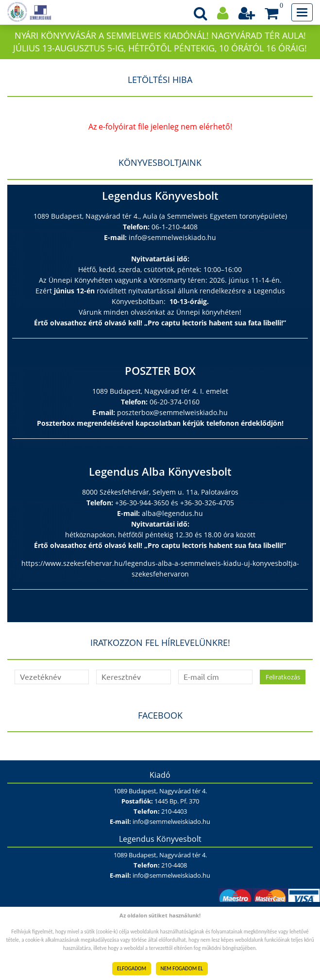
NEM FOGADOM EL (182, 968)
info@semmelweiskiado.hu (172, 237)
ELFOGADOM (132, 968)
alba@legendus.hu (172, 513)
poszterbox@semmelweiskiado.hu (172, 412)
